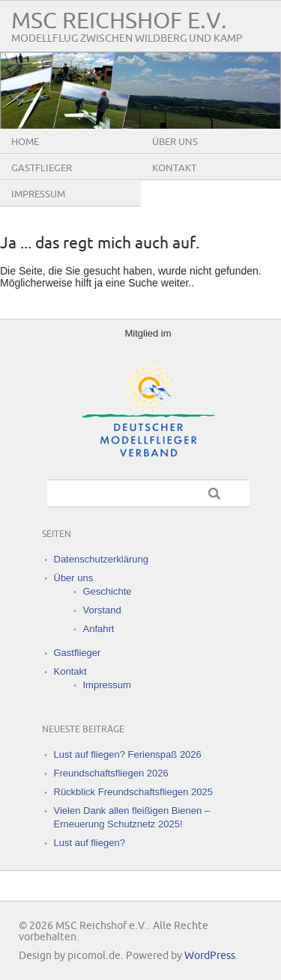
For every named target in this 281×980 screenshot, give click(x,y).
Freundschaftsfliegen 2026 (111, 773)
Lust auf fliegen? (90, 843)
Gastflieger (42, 168)
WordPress (210, 956)
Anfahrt (99, 629)
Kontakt (174, 168)
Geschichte (108, 591)
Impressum (38, 195)
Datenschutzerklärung (101, 559)
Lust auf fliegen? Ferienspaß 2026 (128, 754)
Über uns (175, 142)
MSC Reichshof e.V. (119, 21)
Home (25, 142)
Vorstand (102, 610)
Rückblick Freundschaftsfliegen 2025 (133, 792)
